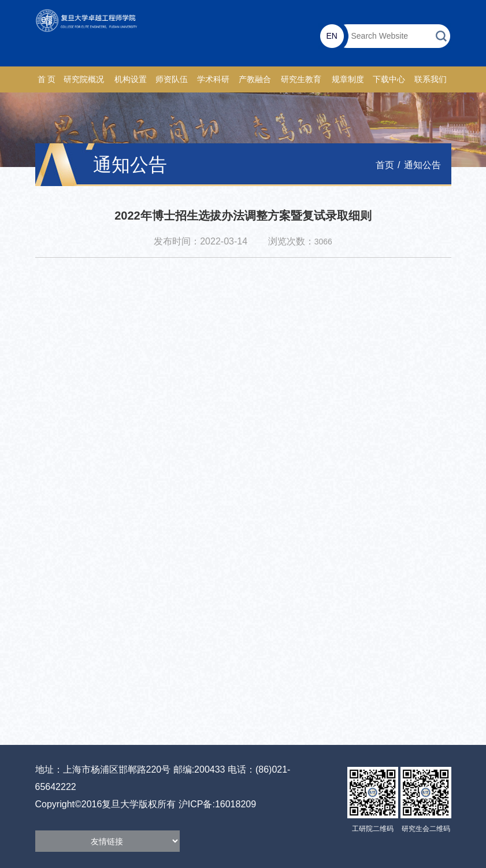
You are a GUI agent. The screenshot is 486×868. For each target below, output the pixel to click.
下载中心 (389, 79)
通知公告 (422, 165)
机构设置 (131, 79)
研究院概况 (84, 79)
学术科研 (213, 79)
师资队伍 (172, 79)
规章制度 (348, 79)
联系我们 (431, 79)
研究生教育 (301, 79)
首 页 (47, 79)
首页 (385, 165)
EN (332, 36)
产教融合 (255, 79)
